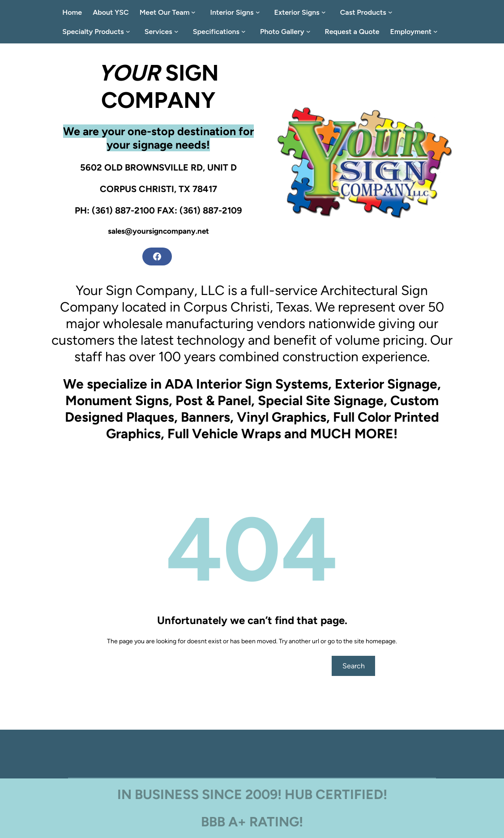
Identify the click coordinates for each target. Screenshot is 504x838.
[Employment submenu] (437, 31)
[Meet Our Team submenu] (195, 12)
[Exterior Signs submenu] (325, 12)
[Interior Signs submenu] (260, 12)
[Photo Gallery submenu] (310, 31)
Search (354, 666)
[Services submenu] (178, 31)
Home (72, 12)
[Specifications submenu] (245, 31)
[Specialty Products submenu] (130, 31)
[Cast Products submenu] (392, 12)
